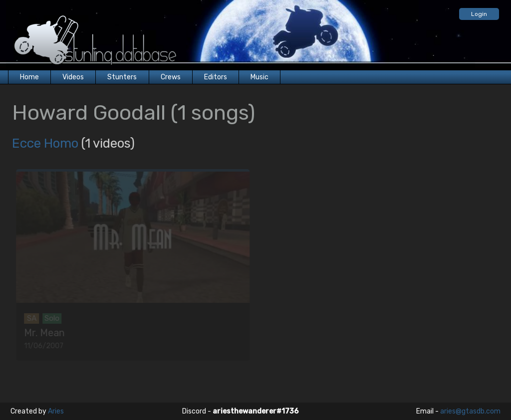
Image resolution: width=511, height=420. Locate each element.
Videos (73, 77)
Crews (171, 77)
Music (259, 77)
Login (479, 14)
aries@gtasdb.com (470, 411)
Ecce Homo (45, 143)
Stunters (122, 77)
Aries (56, 411)
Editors (216, 77)
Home (29, 77)
